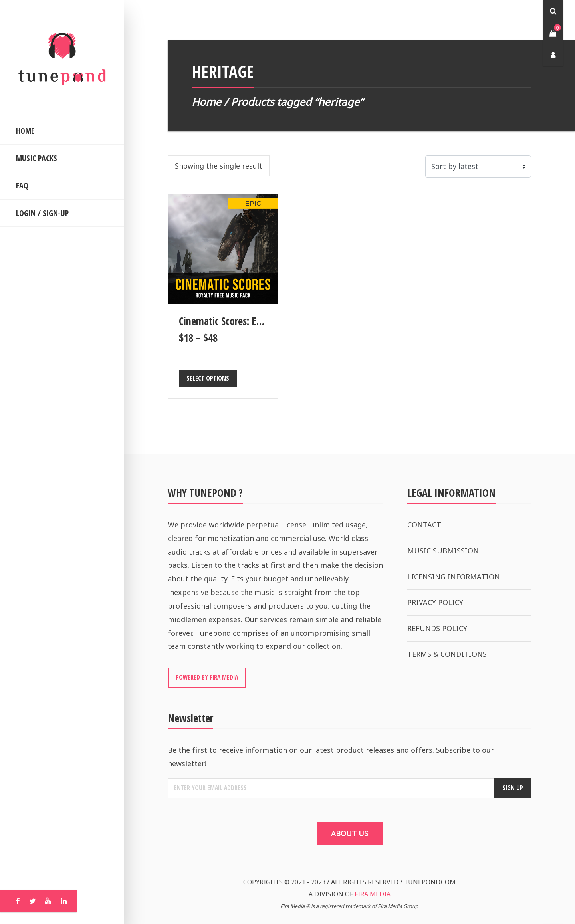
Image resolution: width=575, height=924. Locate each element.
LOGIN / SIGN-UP (42, 213)
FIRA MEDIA (373, 894)
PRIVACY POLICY (435, 602)
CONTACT (424, 525)
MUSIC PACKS (37, 158)
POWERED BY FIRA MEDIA (207, 677)
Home (206, 102)
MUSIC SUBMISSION (443, 551)
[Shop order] (478, 167)
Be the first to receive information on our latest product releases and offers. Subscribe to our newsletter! (331, 757)
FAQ (22, 185)
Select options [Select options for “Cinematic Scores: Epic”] (208, 378)
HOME (25, 131)
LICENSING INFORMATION (454, 577)
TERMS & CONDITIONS (447, 654)
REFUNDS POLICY (437, 628)
